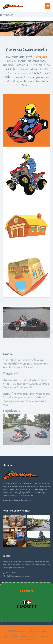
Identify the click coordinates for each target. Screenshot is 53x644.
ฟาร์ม (34, 637)
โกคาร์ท (14, 637)
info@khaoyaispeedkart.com (16, 576)
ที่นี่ (23, 568)
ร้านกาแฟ (44, 637)
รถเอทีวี (24, 637)
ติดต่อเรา (31, 640)
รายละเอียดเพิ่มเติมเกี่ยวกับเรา (16, 501)
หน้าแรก (9, 15)
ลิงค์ (22, 640)
